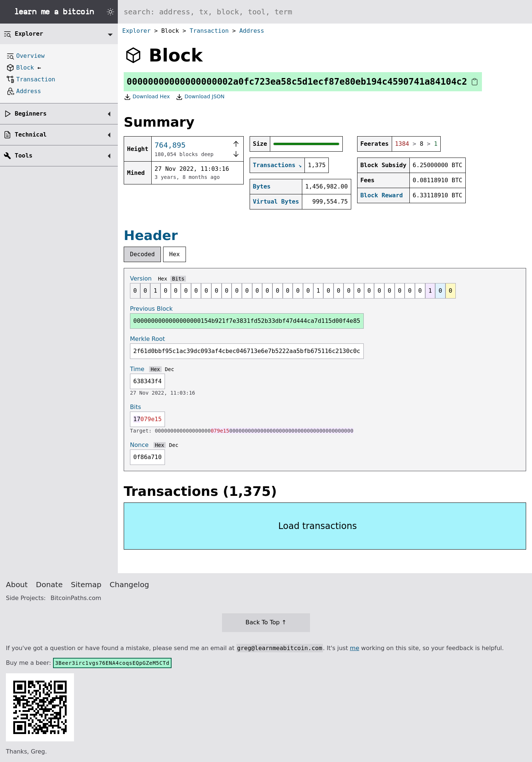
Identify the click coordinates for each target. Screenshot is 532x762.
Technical (31, 135)
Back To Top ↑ (266, 622)
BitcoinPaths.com (76, 598)
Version (141, 278)
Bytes (262, 186)
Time (137, 369)
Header (151, 235)
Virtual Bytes (276, 202)
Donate (50, 585)
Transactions (274, 165)
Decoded (142, 254)
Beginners (31, 114)
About (17, 585)
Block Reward (382, 195)
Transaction (209, 31)
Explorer (136, 31)
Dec (170, 369)
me (354, 648)
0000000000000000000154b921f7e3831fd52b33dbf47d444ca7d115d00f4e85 (247, 321)
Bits (178, 279)
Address (252, 31)
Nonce (139, 445)
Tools (24, 156)
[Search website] (325, 12)
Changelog (129, 585)
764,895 (170, 145)
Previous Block (151, 309)
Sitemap (86, 585)
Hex (175, 254)
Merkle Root (147, 339)
